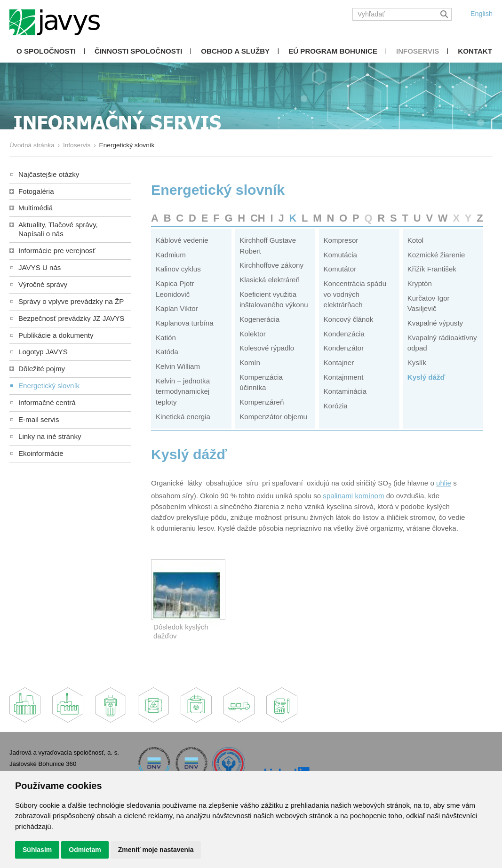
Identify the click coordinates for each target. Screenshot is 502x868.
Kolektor (252, 334)
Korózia (336, 406)
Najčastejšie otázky (49, 174)
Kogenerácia (259, 319)
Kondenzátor (344, 348)
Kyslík (417, 362)
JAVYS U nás (40, 267)
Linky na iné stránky (50, 436)
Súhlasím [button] (37, 850)
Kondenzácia (344, 334)
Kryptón (420, 283)
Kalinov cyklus (178, 269)
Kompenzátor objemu (273, 417)
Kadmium (171, 255)
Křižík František (432, 269)
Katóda (167, 352)
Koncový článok (349, 319)
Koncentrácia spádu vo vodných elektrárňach (355, 294)
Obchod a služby (235, 51)
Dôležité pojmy (42, 369)
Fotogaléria (36, 191)
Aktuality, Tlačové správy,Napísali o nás (58, 229)
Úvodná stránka (32, 145)
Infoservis (418, 51)
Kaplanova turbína (185, 323)
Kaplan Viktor (177, 308)
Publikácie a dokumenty (56, 335)
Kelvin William (178, 366)
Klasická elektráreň (270, 280)
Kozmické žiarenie (436, 255)
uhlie (444, 483)
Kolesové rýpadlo (267, 348)
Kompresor (341, 240)
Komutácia (340, 255)
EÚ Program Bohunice (333, 51)
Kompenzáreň (262, 402)
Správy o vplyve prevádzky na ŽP (71, 301)
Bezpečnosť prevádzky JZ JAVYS (71, 318)
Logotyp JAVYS (43, 352)
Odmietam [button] (85, 850)
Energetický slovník (49, 386)
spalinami (338, 496)
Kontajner (339, 362)
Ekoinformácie (41, 453)
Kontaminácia (345, 391)
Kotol (415, 240)
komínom (369, 496)
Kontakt (475, 51)
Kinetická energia (183, 417)
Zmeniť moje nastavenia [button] (156, 850)
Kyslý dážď (426, 377)
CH (258, 218)
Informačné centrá (47, 402)
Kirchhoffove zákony (271, 265)
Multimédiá (36, 208)
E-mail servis (39, 419)
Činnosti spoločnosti (138, 51)
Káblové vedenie (182, 240)
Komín (250, 362)
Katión (166, 338)
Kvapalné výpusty (435, 323)
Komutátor (340, 269)
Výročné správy (43, 284)
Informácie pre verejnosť (57, 251)
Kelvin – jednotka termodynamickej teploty (183, 391)
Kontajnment (344, 377)
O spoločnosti (46, 51)
